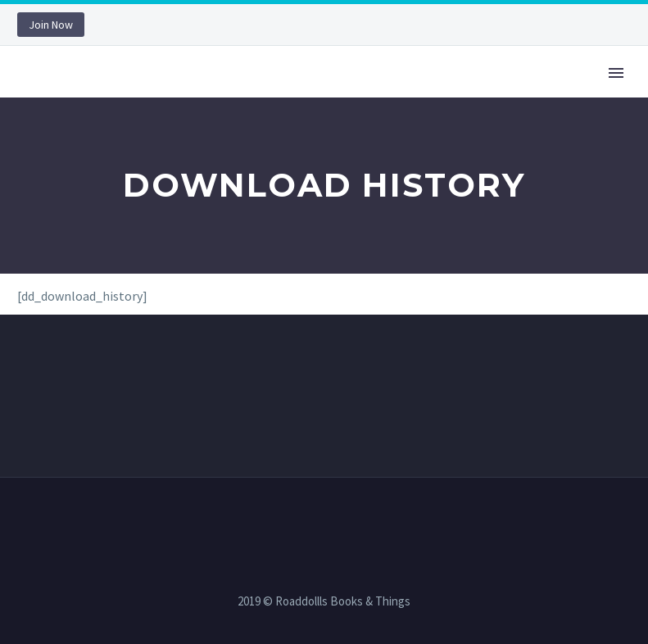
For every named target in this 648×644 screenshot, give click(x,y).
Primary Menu (616, 73)
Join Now (51, 25)
